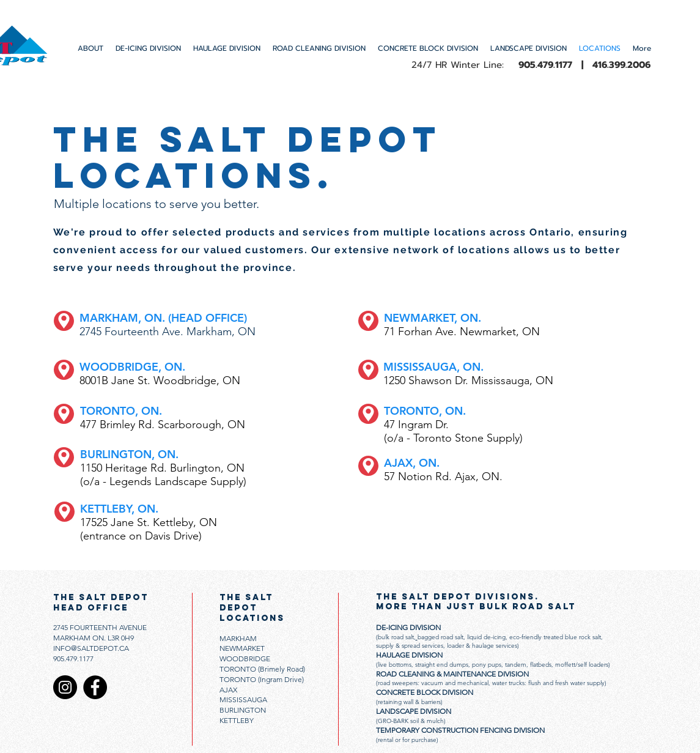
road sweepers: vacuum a (413, 683)
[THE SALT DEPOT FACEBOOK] (95, 687)
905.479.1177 (73, 658)
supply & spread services (410, 646)
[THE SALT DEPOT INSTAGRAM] (65, 687)
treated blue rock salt (572, 637)
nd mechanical (468, 683)
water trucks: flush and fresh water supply (548, 683)
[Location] (64, 321)
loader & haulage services (481, 646)
